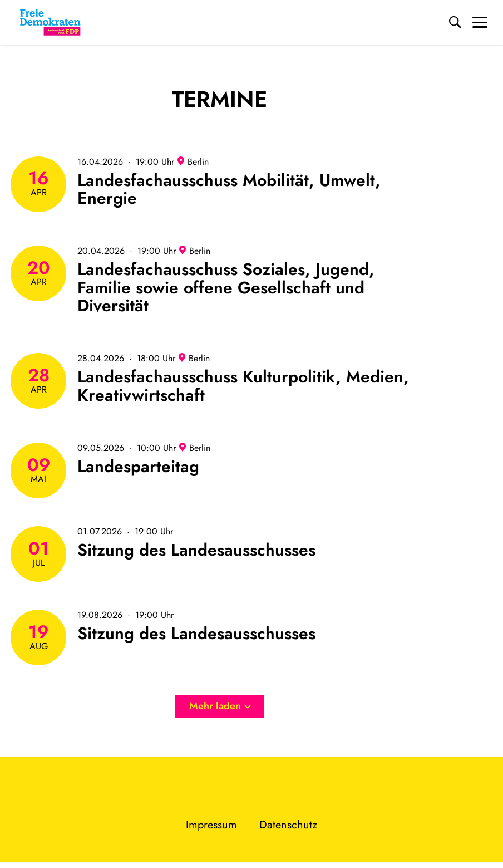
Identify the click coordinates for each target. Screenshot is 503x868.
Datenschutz (288, 825)
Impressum (211, 825)
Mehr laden (220, 706)
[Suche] (455, 22)
